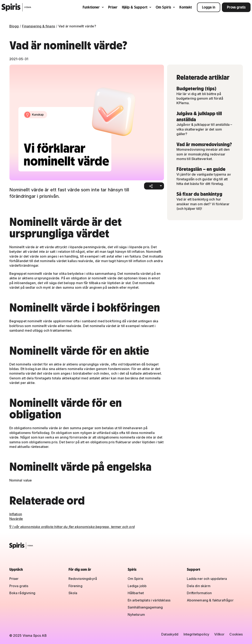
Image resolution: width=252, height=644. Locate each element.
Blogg (14, 26)
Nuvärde (16, 519)
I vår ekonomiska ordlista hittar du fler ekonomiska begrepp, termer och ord (72, 527)
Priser (113, 7)
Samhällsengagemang (145, 607)
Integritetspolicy (196, 634)
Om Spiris (165, 7)
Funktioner (93, 7)
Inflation (16, 514)
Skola (73, 593)
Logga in (209, 7)
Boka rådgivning (22, 593)
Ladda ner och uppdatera (207, 579)
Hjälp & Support (137, 7)
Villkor (219, 634)
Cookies (236, 634)
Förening (75, 586)
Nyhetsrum (136, 615)
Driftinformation (199, 593)
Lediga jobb (137, 586)
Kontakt (186, 7)
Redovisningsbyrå (83, 579)
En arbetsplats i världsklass (149, 600)
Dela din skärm (199, 586)
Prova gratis (236, 7)
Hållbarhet (136, 593)
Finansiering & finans (38, 26)
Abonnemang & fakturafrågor (210, 600)
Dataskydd (170, 634)
